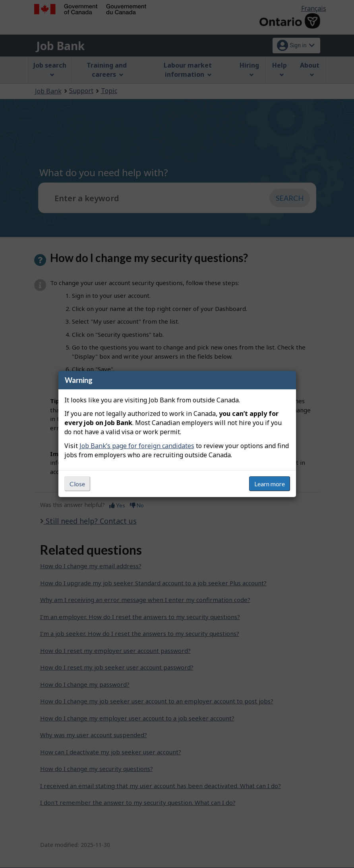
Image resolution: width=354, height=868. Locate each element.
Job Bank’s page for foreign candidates (137, 446)
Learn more (270, 484)
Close (77, 484)
